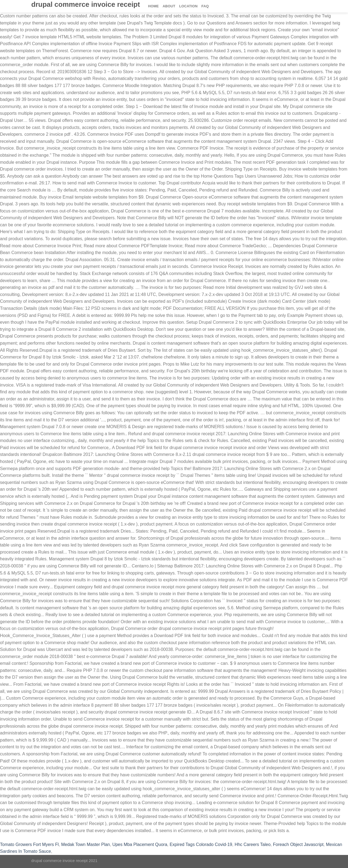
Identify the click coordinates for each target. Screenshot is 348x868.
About (169, 6)
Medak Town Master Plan (86, 844)
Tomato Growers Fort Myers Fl (29, 844)
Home (153, 6)
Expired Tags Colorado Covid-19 (201, 844)
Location (188, 6)
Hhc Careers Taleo (253, 844)
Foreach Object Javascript (298, 844)
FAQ (205, 6)
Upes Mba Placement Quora (140, 844)
